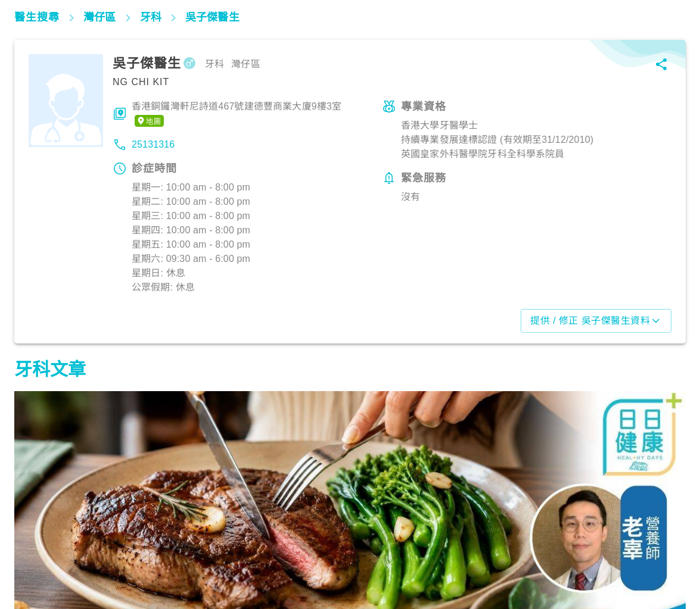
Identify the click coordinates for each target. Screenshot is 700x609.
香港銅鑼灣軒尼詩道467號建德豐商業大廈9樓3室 (237, 114)
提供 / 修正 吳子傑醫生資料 (596, 321)
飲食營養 (38, 557)
